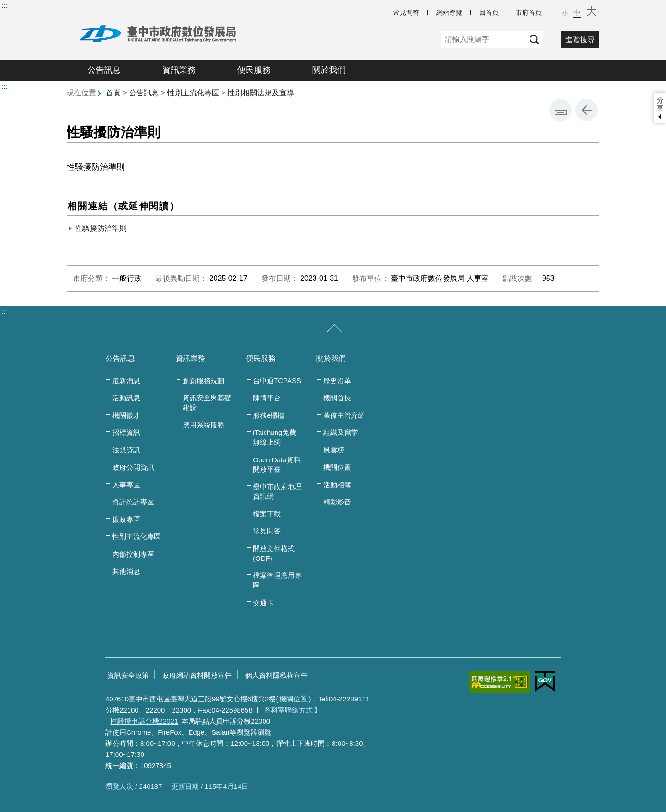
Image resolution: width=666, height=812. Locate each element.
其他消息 (126, 571)
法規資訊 (126, 450)
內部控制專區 (133, 554)
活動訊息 (126, 398)
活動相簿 (337, 485)
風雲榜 (334, 450)
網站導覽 (449, 12)
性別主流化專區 (193, 93)
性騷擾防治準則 (101, 228)
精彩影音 (337, 502)
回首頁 (489, 12)
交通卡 (263, 603)
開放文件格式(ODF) (274, 553)
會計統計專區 (133, 502)
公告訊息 (104, 70)
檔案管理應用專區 (277, 580)
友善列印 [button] (561, 110)
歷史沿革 (337, 381)
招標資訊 (126, 432)
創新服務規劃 (203, 381)
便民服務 (254, 70)
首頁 (113, 93)
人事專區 (126, 485)
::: (4, 5)
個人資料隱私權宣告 (276, 675)
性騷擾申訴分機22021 (145, 721)
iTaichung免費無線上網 (274, 437)
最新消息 (126, 381)
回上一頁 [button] (586, 110)
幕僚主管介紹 (344, 415)
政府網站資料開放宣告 (197, 675)
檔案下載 (267, 514)
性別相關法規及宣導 (261, 93)
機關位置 (337, 467)
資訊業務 (179, 70)
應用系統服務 (203, 425)
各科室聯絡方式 (288, 710)
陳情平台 (267, 398)
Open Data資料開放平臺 (277, 465)
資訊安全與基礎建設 (207, 403)
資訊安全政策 (128, 675)
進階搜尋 (580, 40)
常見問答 (406, 12)
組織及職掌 (341, 432)
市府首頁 (529, 12)
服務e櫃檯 (269, 415)
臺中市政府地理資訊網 (277, 491)
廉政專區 (126, 519)
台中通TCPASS (277, 381)
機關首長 (337, 398)
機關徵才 (126, 415)
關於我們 (329, 70)
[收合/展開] (334, 329)
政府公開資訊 (133, 467)
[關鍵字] (484, 40)
